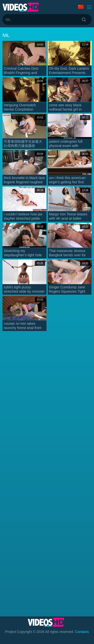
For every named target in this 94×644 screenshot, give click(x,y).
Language (81, 7)
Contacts (82, 632)
